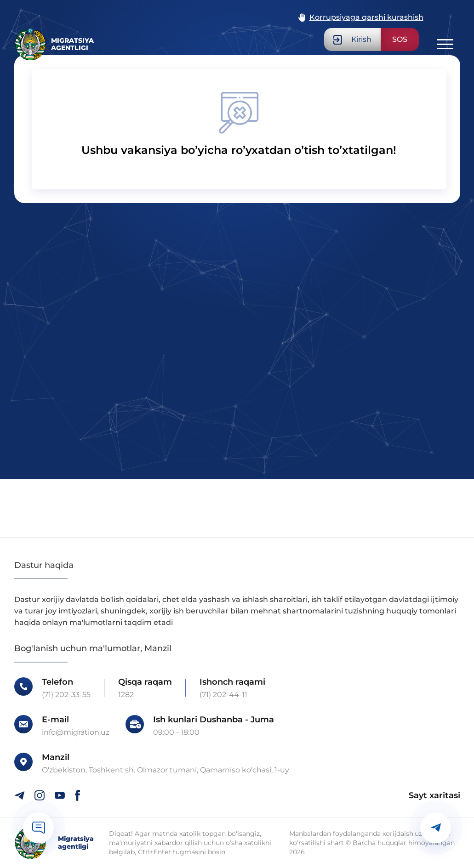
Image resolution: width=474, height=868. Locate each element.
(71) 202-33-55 (66, 695)
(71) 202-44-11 (223, 695)
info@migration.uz (76, 732)
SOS (400, 39)
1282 (126, 695)
